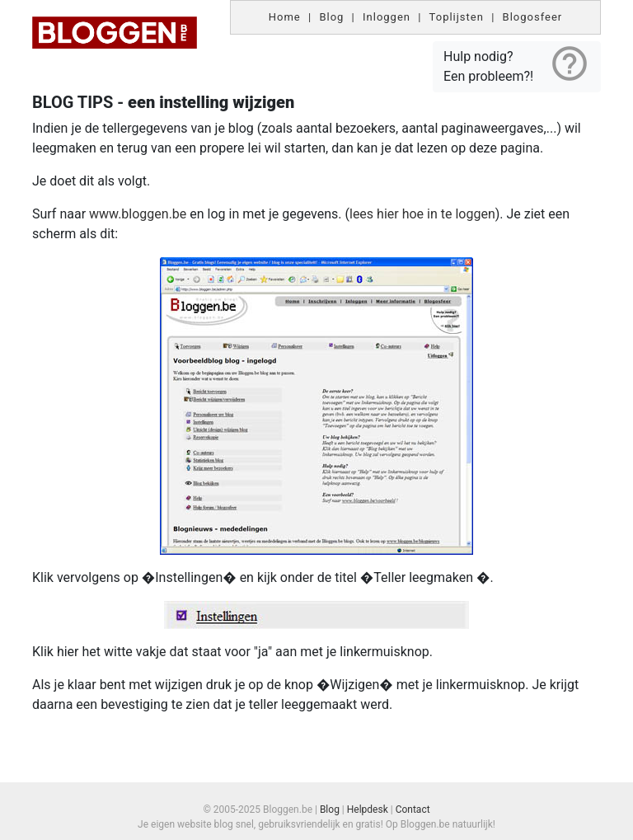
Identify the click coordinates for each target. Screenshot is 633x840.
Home (285, 17)
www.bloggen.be (139, 214)
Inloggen (387, 17)
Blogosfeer (533, 17)
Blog (331, 17)
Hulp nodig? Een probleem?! (517, 63)
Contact (413, 809)
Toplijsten (457, 17)
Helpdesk (368, 809)
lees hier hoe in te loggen (422, 214)
